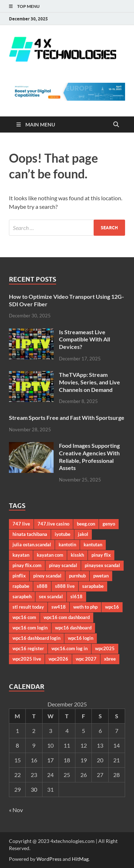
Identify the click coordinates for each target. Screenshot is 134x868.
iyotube (63, 534)
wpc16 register (28, 648)
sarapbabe (93, 586)
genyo (109, 524)
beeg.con (86, 524)
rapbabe (21, 586)
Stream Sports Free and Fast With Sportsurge (67, 418)
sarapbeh (22, 596)
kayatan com (50, 555)
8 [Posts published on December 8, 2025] (17, 745)
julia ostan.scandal (32, 545)
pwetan (101, 576)
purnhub (77, 576)
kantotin (67, 545)
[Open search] (116, 125)
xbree (110, 659)
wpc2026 (58, 659)
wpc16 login (81, 638)
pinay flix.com (27, 565)
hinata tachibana (30, 534)
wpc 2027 (86, 659)
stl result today (28, 607)
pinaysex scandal (102, 565)
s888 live (65, 586)
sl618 (76, 596)
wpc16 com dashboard (67, 617)
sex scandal (51, 596)
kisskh (77, 555)
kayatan (21, 555)
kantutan (93, 545)
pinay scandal (63, 565)
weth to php (85, 607)
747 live (21, 524)
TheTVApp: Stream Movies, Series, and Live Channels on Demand (90, 382)
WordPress (49, 859)
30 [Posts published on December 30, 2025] (34, 789)
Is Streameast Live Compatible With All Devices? (85, 339)
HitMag (80, 859)
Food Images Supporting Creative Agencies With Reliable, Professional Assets (89, 457)
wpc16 (112, 607)
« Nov (16, 810)
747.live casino (53, 524)
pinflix (19, 576)
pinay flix (101, 555)
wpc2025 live (27, 659)
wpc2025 (105, 648)
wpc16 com (24, 617)
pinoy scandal (47, 576)
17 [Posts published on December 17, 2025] (50, 760)
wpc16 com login (30, 628)
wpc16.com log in (70, 648)
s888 (42, 586)
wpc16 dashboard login (36, 638)
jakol (83, 534)
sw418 (59, 607)
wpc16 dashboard (73, 628)
